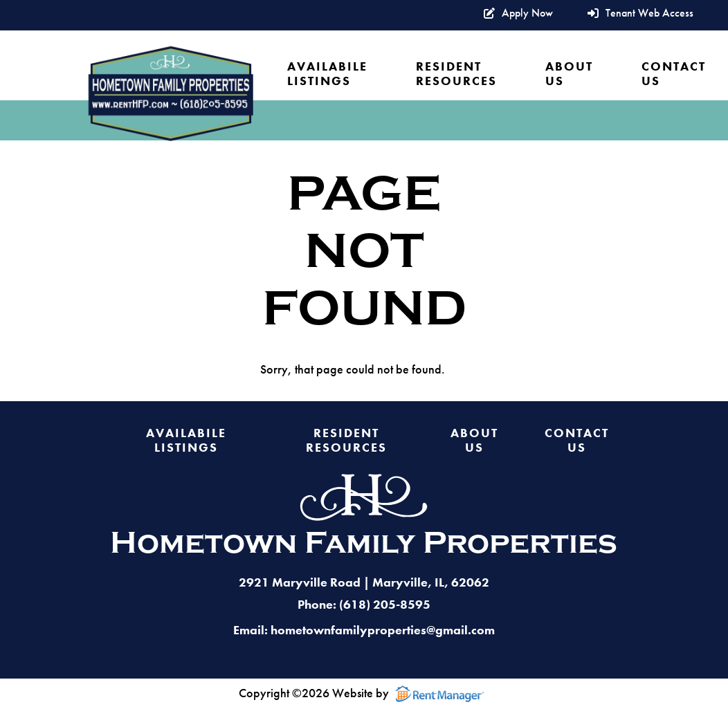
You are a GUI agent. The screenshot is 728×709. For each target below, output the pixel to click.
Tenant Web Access (640, 13)
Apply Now (518, 13)
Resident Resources (456, 74)
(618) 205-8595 (385, 604)
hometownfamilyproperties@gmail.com (383, 630)
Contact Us (674, 74)
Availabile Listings (327, 74)
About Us (569, 74)
